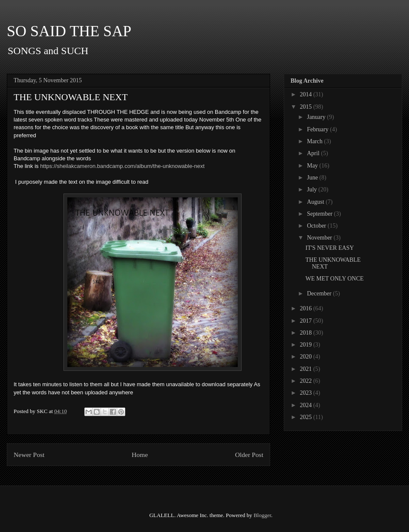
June (313, 178)
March (315, 141)
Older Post (249, 455)
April (314, 153)
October (317, 226)
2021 (307, 369)
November (320, 238)
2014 (307, 94)
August (316, 202)
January (317, 117)
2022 (307, 381)
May (313, 166)
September (320, 214)
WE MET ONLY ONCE (335, 279)
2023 (307, 393)
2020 (307, 357)
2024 (307, 405)
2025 (307, 417)
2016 (307, 308)
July (313, 189)
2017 (307, 321)
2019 (307, 345)
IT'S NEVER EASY (330, 248)
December (320, 293)
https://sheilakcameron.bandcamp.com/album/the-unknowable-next (122, 166)
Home (140, 455)
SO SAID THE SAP (69, 31)
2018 (307, 333)
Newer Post (29, 455)
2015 (307, 107)
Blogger (262, 515)
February (318, 129)
